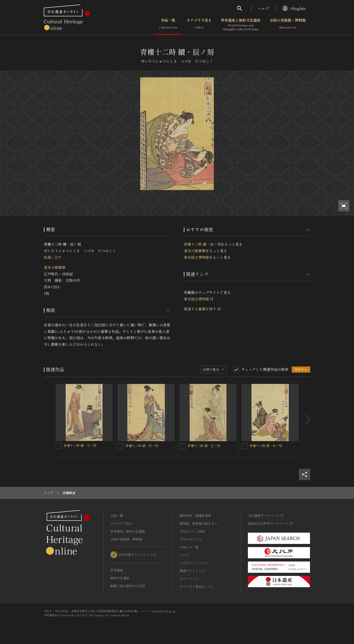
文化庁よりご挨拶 (192, 531)
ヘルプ (263, 8)
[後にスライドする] (306, 419)
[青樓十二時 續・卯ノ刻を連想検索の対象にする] (120, 446)
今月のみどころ (191, 539)
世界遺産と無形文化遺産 (241, 25)
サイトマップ (189, 579)
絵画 (47, 257)
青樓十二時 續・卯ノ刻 (142, 446)
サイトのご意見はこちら (197, 587)
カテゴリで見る (199, 25)
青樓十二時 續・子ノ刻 (80, 445)
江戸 (58, 257)
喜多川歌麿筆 (55, 267)
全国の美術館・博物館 (288, 25)
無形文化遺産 (120, 578)
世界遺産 (117, 570)
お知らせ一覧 (189, 547)
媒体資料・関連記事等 (195, 516)
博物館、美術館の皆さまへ (198, 523)
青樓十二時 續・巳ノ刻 (204, 446)
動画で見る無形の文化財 (128, 586)
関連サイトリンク (192, 571)
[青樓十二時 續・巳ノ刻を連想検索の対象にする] (182, 446)
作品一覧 (168, 25)
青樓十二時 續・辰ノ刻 (202, 244)
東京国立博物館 (196, 257)
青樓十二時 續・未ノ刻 (266, 446)
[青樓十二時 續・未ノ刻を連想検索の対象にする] (244, 446)
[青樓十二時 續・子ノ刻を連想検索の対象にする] (58, 446)
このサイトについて (194, 563)
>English (294, 8)
